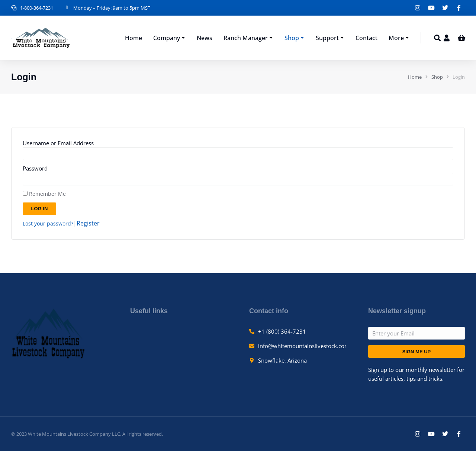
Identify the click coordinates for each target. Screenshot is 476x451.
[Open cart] (461, 38)
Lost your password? (48, 223)
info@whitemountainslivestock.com (304, 346)
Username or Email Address (58, 143)
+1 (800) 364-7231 (282, 331)
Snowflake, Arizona (282, 360)
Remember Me (44, 194)
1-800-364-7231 (37, 8)
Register (88, 223)
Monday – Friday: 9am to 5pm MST (112, 8)
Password (35, 168)
